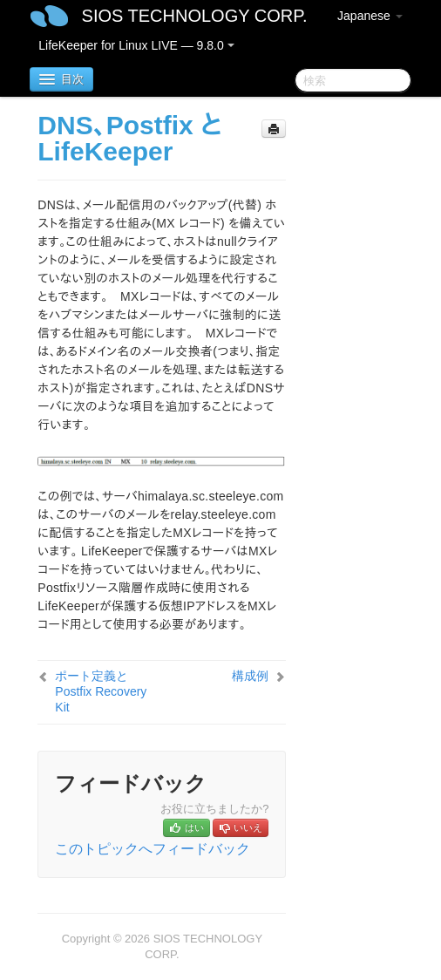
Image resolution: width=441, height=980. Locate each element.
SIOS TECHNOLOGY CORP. (195, 16)
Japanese (370, 16)
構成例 (250, 676)
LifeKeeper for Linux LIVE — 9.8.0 (136, 45)
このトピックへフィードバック (153, 849)
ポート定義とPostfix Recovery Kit (101, 691)
